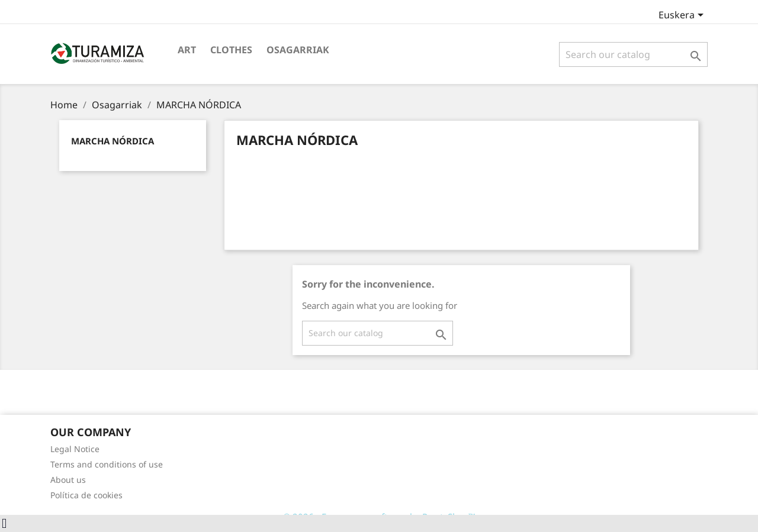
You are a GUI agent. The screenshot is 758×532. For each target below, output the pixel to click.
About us (68, 480)
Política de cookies (86, 495)
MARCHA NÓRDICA (113, 141)
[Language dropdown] (683, 16)
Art (187, 50)
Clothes (231, 50)
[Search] (633, 54)
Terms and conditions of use (107, 464)
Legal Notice (75, 449)
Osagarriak (298, 50)
